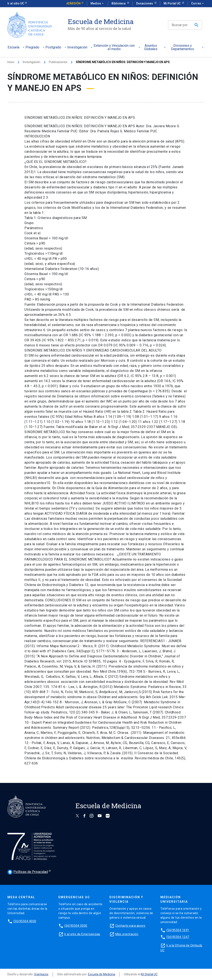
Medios (98, 4)
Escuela (16, 47)
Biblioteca (119, 3)
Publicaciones (58, 62)
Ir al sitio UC (16, 3)
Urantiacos (41, 974)
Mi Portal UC (172, 3)
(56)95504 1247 (178, 937)
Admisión (73, 3)
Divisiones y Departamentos (188, 47)
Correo (198, 4)
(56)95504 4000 (25, 921)
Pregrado (35, 47)
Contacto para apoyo (130, 926)
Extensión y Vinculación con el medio (117, 47)
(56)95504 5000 (76, 926)
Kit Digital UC (149, 974)
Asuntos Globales (155, 47)
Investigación (80, 47)
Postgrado (56, 47)
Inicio (11, 62)
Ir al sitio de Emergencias (82, 934)
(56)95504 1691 (178, 930)
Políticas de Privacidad (28, 872)
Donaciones (145, 3)
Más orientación (127, 934)
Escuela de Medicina (102, 974)
